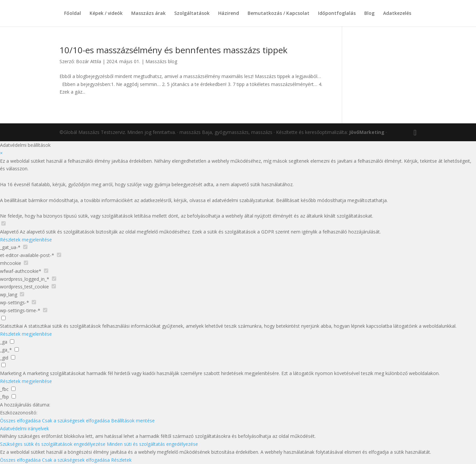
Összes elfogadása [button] (20, 421)
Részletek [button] (121, 460)
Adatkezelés (397, 14)
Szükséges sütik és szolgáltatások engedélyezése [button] (53, 444)
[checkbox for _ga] (12, 341)
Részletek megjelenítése (26, 240)
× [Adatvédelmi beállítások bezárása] (1, 153)
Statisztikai (11, 326)
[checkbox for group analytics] (3, 318)
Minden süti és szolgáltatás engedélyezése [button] (152, 444)
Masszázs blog (161, 61)
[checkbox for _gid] (13, 357)
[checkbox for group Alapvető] (3, 223)
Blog (369, 14)
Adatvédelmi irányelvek (24, 428)
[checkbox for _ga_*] (17, 349)
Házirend (229, 14)
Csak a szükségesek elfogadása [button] (76, 421)
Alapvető (9, 232)
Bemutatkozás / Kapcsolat (278, 14)
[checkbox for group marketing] (3, 365)
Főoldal (73, 14)
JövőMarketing (367, 132)
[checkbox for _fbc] (13, 389)
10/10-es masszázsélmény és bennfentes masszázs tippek (174, 50)
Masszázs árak (148, 14)
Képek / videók (106, 14)
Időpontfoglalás (337, 14)
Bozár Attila (89, 61)
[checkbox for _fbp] (14, 396)
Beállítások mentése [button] (133, 421)
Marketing (11, 373)
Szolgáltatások (192, 14)
